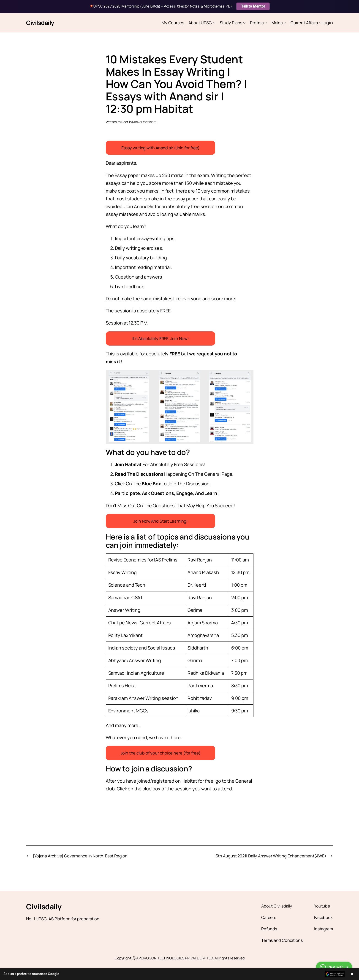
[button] (179, 974)
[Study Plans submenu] (244, 23)
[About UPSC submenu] (214, 23)
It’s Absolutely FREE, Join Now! (161, 338)
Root (125, 122)
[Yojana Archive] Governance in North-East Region (80, 856)
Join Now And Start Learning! (160, 521)
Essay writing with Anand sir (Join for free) (161, 148)
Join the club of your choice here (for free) (160, 753)
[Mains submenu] (285, 23)
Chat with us (333, 967)
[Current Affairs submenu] (320, 23)
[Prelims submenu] (266, 23)
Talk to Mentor (253, 6)
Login (327, 23)
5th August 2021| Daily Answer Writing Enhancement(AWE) (271, 856)
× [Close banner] (352, 974)
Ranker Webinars (144, 122)
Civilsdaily (40, 23)
